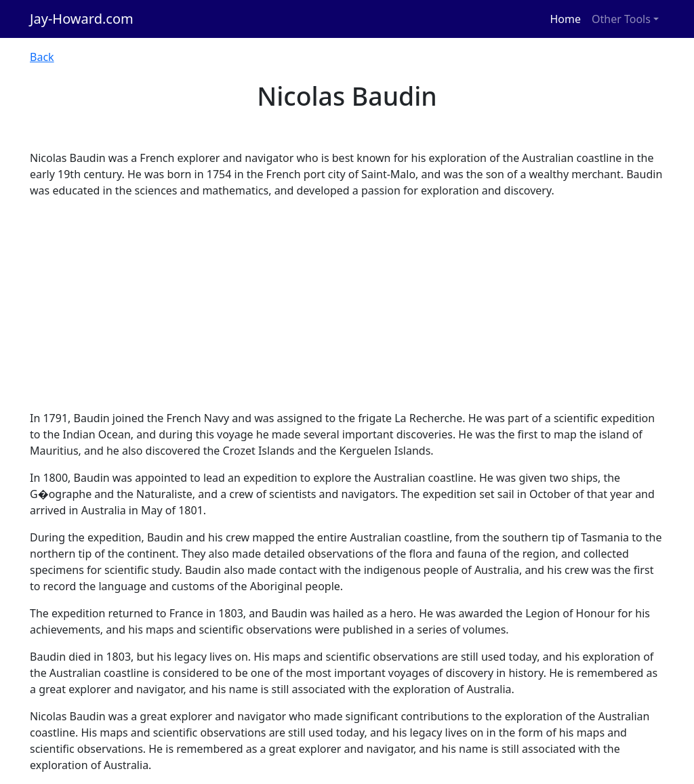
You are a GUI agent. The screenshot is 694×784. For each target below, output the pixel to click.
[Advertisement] (347, 304)
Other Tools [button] (621, 19)
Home (566, 19)
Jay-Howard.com (82, 19)
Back (42, 57)
